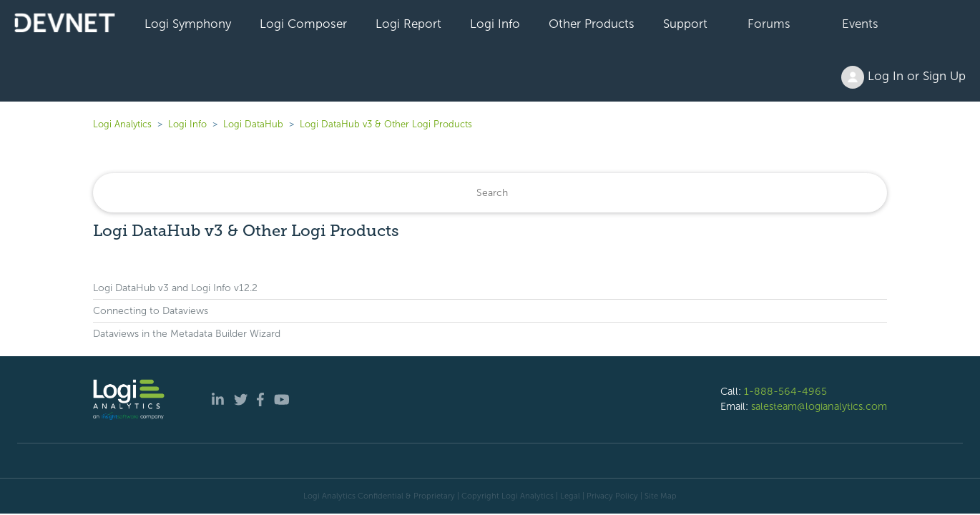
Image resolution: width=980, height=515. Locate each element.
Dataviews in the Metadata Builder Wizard (187, 334)
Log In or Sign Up (903, 77)
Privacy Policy (612, 496)
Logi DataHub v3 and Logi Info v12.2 (175, 288)
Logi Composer (303, 24)
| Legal (568, 496)
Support (685, 24)
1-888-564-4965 (785, 391)
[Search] (490, 193)
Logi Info (495, 24)
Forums (769, 24)
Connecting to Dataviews (151, 311)
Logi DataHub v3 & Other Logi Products (386, 124)
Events (860, 24)
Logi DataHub (253, 124)
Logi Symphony (188, 24)
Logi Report (408, 24)
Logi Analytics (122, 124)
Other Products (592, 24)
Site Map (661, 496)
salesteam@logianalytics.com (819, 406)
